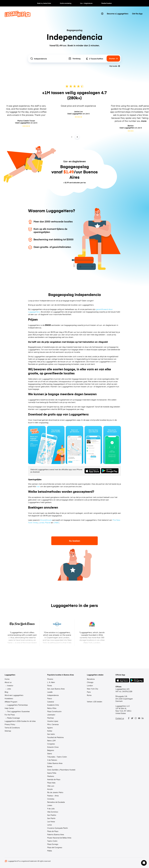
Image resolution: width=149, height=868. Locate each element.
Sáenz (50, 754)
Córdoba (51, 799)
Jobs (9, 689)
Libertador (51, 715)
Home (7, 679)
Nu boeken (75, 541)
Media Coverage (13, 718)
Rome (89, 695)
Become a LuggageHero (118, 14)
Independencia (53, 695)
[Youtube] (139, 718)
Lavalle (50, 692)
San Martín (51, 818)
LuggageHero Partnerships (17, 705)
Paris (89, 692)
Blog (6, 692)
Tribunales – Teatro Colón (57, 757)
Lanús (49, 825)
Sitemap (8, 731)
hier (38, 486)
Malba (50, 851)
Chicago (90, 682)
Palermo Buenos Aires (56, 834)
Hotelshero (9, 698)
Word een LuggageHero (14, 695)
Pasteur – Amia (53, 796)
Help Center (9, 708)
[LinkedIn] (143, 718)
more (144, 121)
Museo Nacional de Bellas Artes (59, 838)
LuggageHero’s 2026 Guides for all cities (20, 721)
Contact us (120, 718)
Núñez (50, 731)
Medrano (51, 776)
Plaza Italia (51, 783)
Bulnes (50, 766)
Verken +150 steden (95, 702)
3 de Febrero (52, 760)
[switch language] (102, 14)
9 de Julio (51, 809)
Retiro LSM (51, 741)
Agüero (50, 728)
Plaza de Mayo (53, 831)
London (90, 685)
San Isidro (51, 734)
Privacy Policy (10, 724)
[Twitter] (132, 718)
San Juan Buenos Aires (56, 689)
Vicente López (53, 721)
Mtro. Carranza (53, 724)
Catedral (51, 702)
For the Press (10, 715)
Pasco (50, 698)
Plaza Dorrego (53, 844)
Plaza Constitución (54, 711)
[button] (144, 863)
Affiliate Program (11, 702)
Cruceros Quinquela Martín (57, 828)
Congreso (51, 744)
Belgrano (51, 750)
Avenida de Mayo (54, 779)
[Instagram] (136, 718)
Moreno (50, 679)
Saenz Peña (52, 773)
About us (8, 682)
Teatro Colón (52, 841)
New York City (92, 689)
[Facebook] (129, 718)
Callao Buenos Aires (55, 763)
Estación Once (53, 747)
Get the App (137, 14)
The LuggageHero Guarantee (18, 711)
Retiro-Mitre (52, 708)
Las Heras (51, 822)
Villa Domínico (53, 812)
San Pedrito (52, 815)
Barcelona (91, 679)
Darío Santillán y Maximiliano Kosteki (61, 770)
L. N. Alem (51, 682)
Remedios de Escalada (56, 802)
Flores (50, 685)
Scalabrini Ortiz (53, 705)
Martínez (50, 718)
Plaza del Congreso (55, 847)
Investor (10, 685)
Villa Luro (51, 786)
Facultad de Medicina (55, 737)
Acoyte (50, 789)
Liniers (50, 805)
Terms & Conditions (12, 728)
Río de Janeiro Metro (55, 792)
